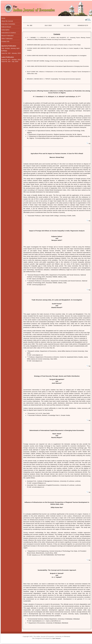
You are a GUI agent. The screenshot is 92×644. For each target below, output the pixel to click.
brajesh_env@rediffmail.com (53, 621)
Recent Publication (7, 36)
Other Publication (7, 38)
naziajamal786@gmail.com (39, 483)
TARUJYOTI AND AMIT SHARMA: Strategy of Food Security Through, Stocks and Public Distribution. (53, 61)
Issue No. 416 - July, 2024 (10, 61)
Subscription (5, 30)
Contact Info (5, 41)
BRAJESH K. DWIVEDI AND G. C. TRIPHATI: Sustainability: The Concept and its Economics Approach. (54, 79)
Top (88, 144)
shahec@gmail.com (37, 361)
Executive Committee (8, 24)
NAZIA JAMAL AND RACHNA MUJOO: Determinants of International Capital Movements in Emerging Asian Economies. (58, 66)
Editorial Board (6, 27)
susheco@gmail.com (37, 355)
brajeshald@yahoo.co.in (38, 621)
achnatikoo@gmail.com (38, 487)
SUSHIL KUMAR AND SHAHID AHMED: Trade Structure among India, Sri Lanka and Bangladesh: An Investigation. (57, 56)
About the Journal (7, 21)
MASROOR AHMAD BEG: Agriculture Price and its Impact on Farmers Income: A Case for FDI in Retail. (54, 45)
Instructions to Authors (9, 33)
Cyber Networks (56, 638)
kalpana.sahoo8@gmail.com (39, 279)
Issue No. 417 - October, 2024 (11, 60)
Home (3, 18)
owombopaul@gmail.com (57, 138)
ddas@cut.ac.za (36, 555)
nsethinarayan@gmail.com (39, 285)
